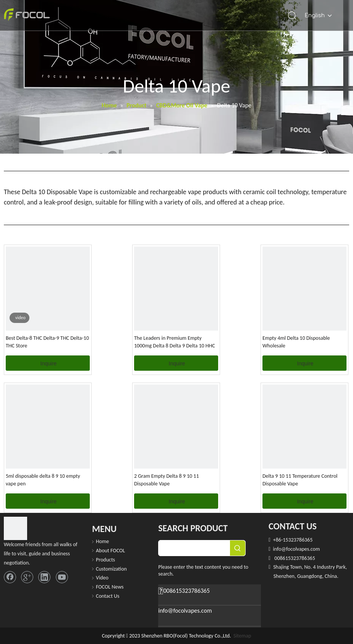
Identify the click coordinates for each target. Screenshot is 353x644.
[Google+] (27, 577)
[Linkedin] (44, 577)
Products (105, 560)
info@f (280, 549)
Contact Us (108, 596)
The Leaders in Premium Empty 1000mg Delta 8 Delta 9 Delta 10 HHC (175, 342)
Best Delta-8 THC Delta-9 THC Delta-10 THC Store (47, 342)
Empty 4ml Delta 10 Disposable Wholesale (296, 342)
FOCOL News (110, 587)
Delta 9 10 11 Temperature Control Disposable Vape (300, 480)
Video (102, 578)
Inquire (49, 363)
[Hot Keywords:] (238, 548)
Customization (111, 569)
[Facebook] (10, 577)
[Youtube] (62, 577)
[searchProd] (194, 548)
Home (102, 541)
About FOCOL (110, 551)
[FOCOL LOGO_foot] (15, 528)
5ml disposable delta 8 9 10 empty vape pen (43, 480)
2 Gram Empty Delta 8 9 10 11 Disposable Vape (167, 480)
